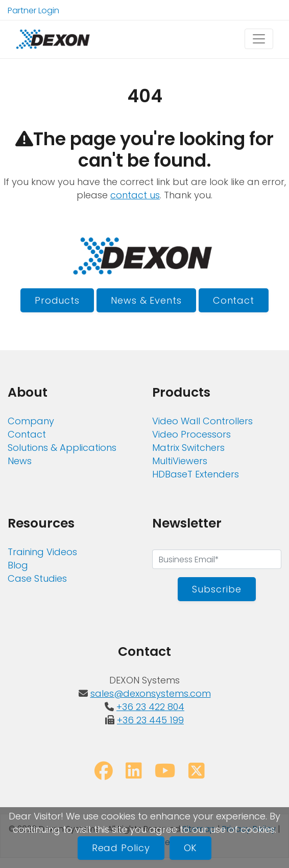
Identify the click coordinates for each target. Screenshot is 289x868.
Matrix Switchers (188, 448)
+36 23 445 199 (150, 720)
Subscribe (216, 589)
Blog (18, 565)
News (20, 461)
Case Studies (37, 578)
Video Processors (191, 434)
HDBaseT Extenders (196, 474)
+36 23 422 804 (150, 707)
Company (31, 421)
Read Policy (121, 848)
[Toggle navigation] (259, 39)
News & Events (146, 300)
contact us (135, 195)
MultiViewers (180, 461)
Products (57, 300)
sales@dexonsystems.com (151, 693)
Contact (234, 300)
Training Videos (42, 552)
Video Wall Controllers (202, 421)
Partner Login (33, 10)
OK (191, 848)
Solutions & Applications (62, 448)
